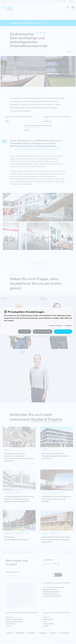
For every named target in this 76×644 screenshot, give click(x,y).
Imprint (69, 326)
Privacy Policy (56, 326)
